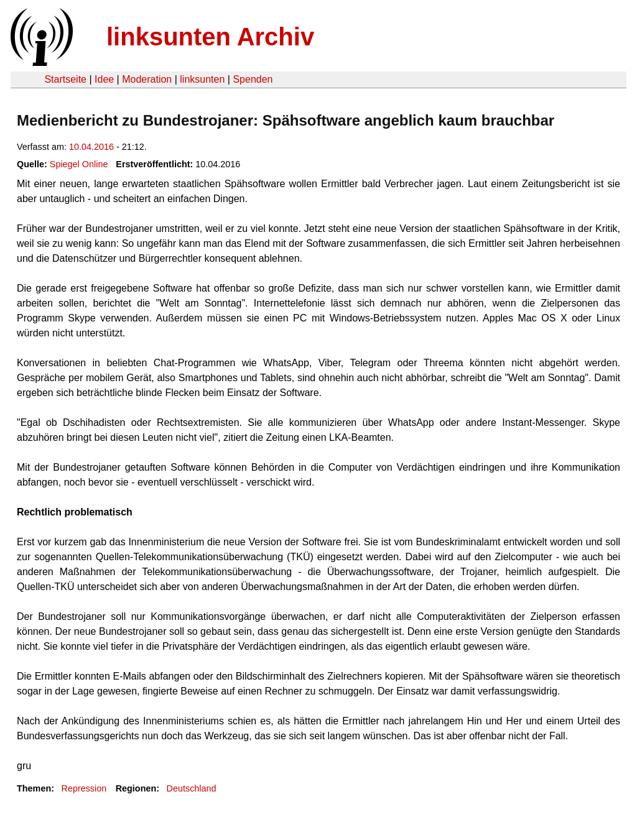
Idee (104, 79)
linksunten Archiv (210, 37)
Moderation (147, 79)
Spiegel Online (79, 164)
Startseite (65, 79)
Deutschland (192, 788)
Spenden (253, 79)
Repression (84, 788)
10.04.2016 (91, 147)
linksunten (202, 79)
